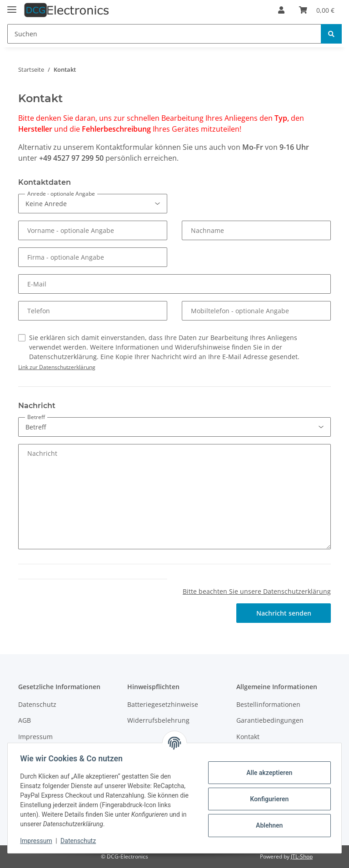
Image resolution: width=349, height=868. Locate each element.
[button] (281, 10)
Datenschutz (37, 704)
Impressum (35, 737)
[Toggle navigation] (12, 6)
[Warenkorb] (317, 10)
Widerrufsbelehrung (158, 720)
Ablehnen (267, 825)
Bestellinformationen (268, 704)
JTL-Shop (302, 856)
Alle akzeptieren (267, 773)
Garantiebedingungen (270, 720)
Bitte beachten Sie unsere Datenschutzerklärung (257, 591)
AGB (25, 720)
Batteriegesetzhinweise (163, 704)
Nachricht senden (284, 613)
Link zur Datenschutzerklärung (57, 367)
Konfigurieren (267, 799)
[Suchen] (164, 34)
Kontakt (248, 737)
